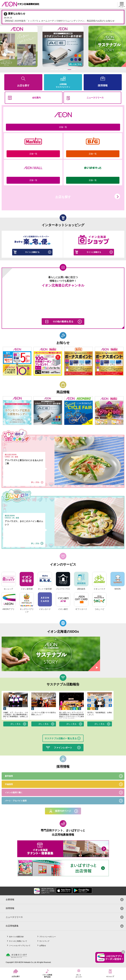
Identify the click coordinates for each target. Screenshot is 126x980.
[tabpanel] (63, 46)
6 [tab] (74, 70)
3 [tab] (61, 70)
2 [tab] (57, 70)
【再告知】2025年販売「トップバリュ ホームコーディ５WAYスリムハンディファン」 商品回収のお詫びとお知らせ (63, 19)
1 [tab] (52, 70)
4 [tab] (65, 70)
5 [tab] (69, 70)
